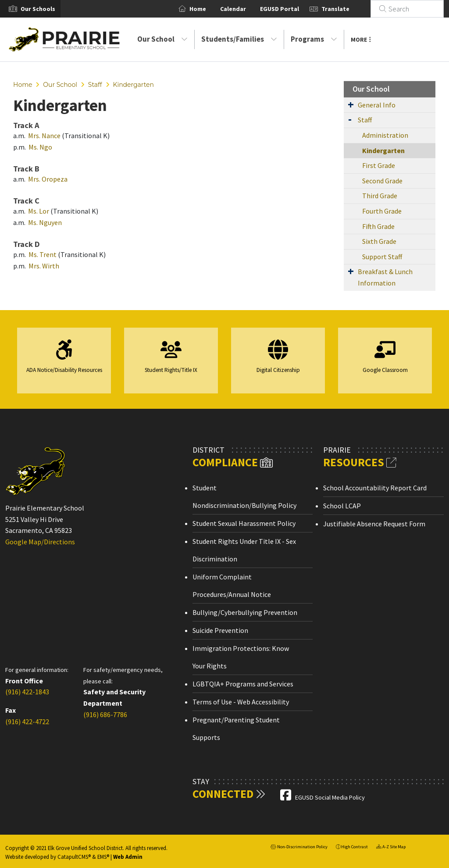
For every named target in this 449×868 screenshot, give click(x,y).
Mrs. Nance (44, 136)
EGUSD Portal (290, 9)
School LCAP (342, 506)
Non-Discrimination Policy (299, 848)
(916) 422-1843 (27, 692)
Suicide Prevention (220, 630)
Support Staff (382, 257)
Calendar (244, 9)
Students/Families (239, 39)
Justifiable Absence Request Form (374, 524)
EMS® (103, 857)
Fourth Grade (382, 211)
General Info (377, 105)
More (361, 39)
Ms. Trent (43, 254)
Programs (314, 39)
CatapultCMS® (74, 857)
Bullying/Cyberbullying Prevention (245, 612)
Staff (95, 85)
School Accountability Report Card (375, 488)
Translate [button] (346, 9)
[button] (38, 9)
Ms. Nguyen (45, 222)
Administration (385, 135)
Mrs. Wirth (44, 266)
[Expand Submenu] (351, 104)
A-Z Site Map (391, 848)
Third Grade (380, 196)
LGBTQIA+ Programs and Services (243, 684)
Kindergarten (133, 85)
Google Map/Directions (40, 542)
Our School (162, 39)
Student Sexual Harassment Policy (244, 523)
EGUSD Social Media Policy (330, 797)
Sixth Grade (379, 241)
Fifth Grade (378, 226)
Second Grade (382, 181)
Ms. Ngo (40, 147)
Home (208, 9)
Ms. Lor (39, 211)
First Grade (379, 165)
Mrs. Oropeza (48, 179)
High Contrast (355, 847)
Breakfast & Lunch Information (385, 277)
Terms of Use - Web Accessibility (241, 702)
